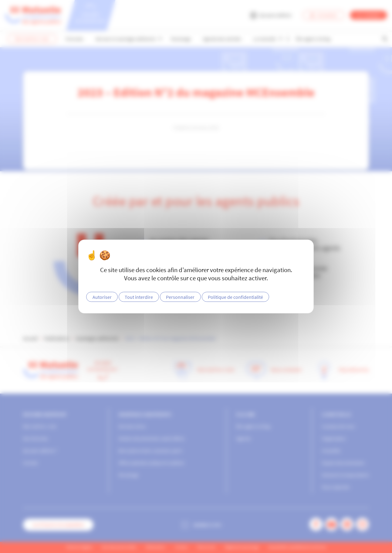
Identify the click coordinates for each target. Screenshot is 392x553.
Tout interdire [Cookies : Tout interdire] (139, 297)
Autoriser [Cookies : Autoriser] (102, 297)
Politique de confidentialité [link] (235, 297)
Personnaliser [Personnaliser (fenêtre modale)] (180, 297)
